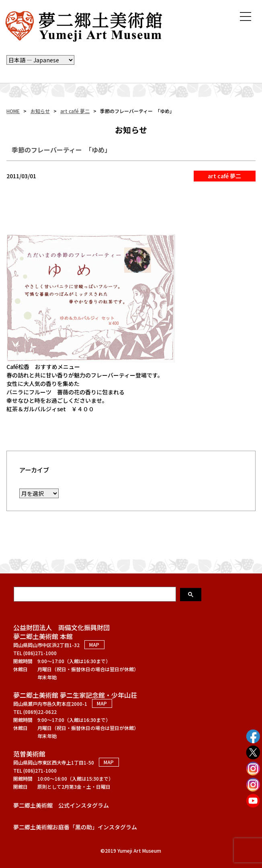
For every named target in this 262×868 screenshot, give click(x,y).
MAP (94, 645)
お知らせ (40, 111)
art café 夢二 (75, 111)
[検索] (95, 594)
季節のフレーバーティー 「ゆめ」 (61, 150)
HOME (13, 111)
